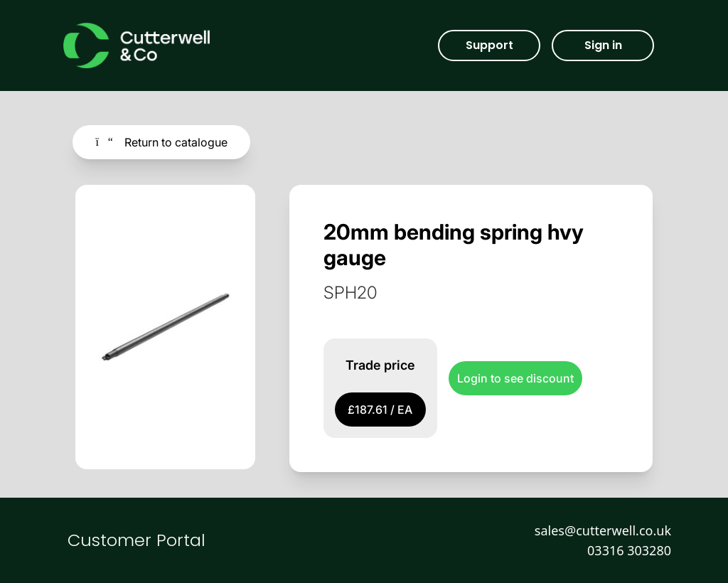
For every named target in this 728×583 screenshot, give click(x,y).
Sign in (603, 45)
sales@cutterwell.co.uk (603, 530)
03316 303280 (629, 550)
